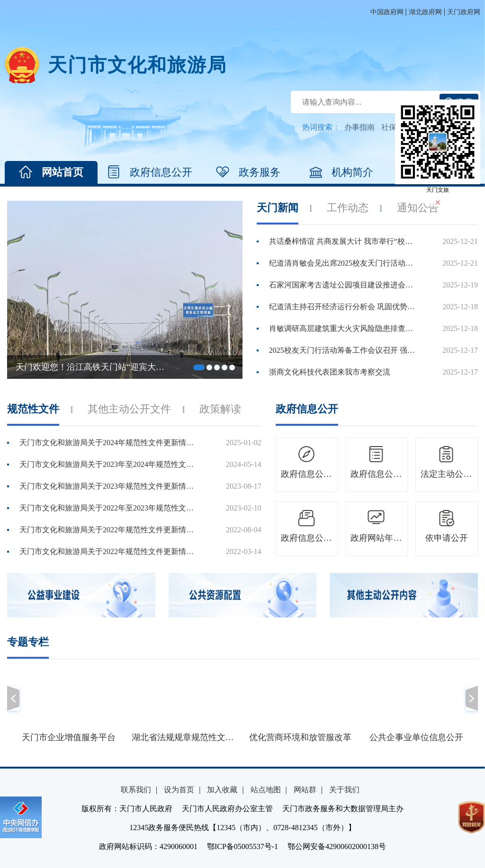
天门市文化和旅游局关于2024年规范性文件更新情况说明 (110, 443)
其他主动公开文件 (129, 409)
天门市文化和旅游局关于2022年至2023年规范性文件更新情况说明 (110, 508)
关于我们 (344, 790)
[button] (13, 698)
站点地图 (266, 790)
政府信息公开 (150, 172)
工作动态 (348, 208)
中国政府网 (387, 12)
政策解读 (220, 409)
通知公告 (418, 208)
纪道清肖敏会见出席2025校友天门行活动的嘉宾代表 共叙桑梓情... (343, 263)
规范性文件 (33, 409)
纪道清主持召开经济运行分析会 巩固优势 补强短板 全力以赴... (343, 307)
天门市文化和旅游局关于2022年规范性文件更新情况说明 (110, 530)
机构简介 (341, 172)
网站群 (305, 790)
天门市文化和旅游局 (137, 65)
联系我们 (136, 790)
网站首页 (51, 172)
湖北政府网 (425, 12)
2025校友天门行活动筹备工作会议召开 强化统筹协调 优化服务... (343, 350)
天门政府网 (464, 12)
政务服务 (248, 172)
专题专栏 (28, 642)
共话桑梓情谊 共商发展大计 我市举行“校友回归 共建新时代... (343, 241)
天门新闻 (278, 208)
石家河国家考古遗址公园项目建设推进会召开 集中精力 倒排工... (343, 285)
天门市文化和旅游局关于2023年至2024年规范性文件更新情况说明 (110, 464)
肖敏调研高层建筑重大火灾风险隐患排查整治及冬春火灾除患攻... (343, 328)
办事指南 (359, 127)
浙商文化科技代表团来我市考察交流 (330, 372)
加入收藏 (222, 790)
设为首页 (179, 790)
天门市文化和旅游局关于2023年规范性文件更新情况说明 (110, 486)
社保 (389, 127)
